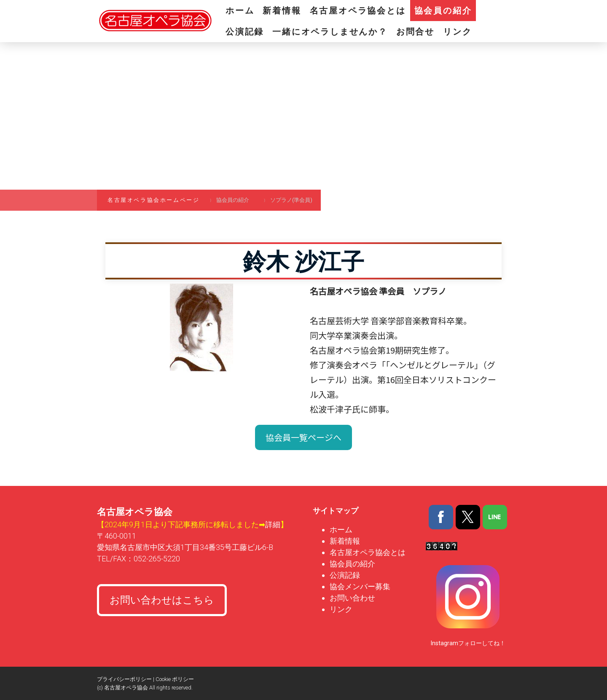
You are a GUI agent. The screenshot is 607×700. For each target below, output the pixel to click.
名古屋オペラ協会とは (358, 11)
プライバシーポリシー (124, 679)
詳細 (273, 524)
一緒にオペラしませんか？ (330, 32)
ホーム (240, 11)
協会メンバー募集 (361, 586)
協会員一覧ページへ (303, 437)
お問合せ (415, 32)
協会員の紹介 (443, 11)
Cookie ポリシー (175, 679)
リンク (457, 32)
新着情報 (282, 11)
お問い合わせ (352, 598)
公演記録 (245, 32)
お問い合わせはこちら (162, 600)
